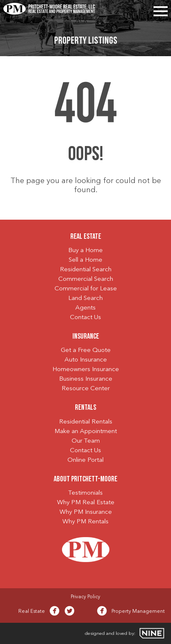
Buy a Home (85, 251)
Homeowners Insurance (86, 370)
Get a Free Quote (86, 350)
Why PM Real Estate (86, 503)
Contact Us (85, 318)
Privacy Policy (85, 597)
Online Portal (85, 460)
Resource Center (86, 389)
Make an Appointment (86, 432)
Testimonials (85, 493)
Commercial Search (86, 279)
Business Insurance (86, 379)
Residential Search (86, 270)
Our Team (86, 441)
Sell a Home (85, 260)
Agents (85, 308)
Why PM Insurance (86, 512)
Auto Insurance (86, 360)
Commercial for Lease (86, 289)
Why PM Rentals (85, 522)
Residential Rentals (86, 422)
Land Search (85, 298)
